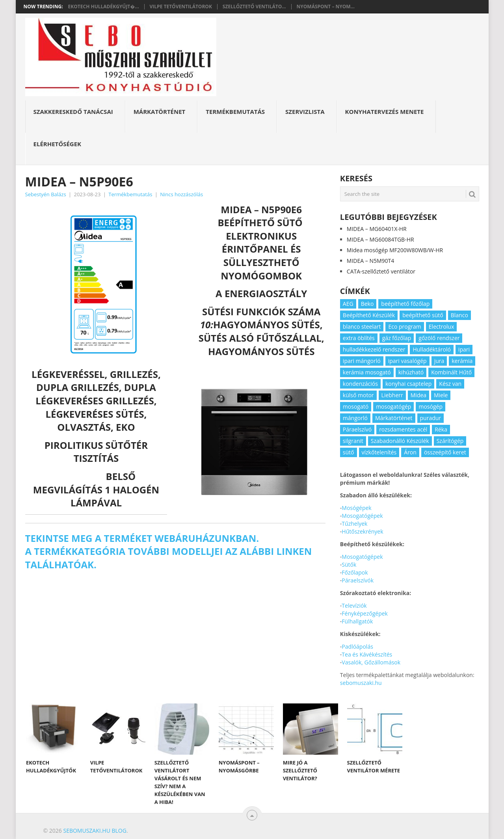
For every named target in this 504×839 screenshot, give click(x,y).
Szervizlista (305, 112)
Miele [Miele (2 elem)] (441, 395)
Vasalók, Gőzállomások (371, 662)
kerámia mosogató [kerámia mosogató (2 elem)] (367, 372)
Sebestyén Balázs (46, 194)
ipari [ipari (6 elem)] (464, 349)
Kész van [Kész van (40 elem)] (450, 384)
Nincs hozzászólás (181, 194)
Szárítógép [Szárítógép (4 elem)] (450, 441)
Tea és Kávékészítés (367, 654)
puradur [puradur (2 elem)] (431, 418)
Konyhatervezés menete (385, 112)
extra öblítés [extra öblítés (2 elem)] (359, 338)
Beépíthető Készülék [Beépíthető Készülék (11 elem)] (369, 315)
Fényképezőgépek (365, 613)
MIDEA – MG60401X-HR (377, 229)
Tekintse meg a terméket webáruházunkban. (142, 538)
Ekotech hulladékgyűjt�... (104, 7)
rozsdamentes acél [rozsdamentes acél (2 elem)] (403, 429)
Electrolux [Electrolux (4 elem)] (441, 326)
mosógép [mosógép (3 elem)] (431, 406)
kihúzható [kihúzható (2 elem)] (411, 372)
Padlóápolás (357, 646)
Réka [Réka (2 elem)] (441, 429)
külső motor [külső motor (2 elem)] (358, 395)
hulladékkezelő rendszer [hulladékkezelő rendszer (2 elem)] (374, 349)
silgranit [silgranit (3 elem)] (353, 441)
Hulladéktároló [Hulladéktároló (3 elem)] (431, 349)
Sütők (349, 565)
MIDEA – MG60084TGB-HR (380, 239)
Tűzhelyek (354, 524)
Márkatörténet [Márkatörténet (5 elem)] (394, 418)
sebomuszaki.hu (361, 683)
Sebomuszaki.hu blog (95, 831)
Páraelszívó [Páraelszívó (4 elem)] (357, 429)
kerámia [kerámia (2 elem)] (462, 361)
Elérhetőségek (58, 144)
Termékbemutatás (235, 112)
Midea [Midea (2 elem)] (418, 395)
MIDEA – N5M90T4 (370, 261)
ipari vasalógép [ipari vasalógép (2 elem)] (407, 361)
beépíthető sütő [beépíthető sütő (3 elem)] (423, 315)
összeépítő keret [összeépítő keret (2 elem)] (445, 452)
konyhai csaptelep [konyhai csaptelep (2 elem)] (408, 384)
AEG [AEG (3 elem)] (348, 304)
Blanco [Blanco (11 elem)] (459, 315)
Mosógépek (356, 508)
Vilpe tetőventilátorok (181, 7)
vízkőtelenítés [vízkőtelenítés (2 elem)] (379, 452)
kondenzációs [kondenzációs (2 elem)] (360, 384)
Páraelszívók (358, 580)
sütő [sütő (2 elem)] (349, 452)
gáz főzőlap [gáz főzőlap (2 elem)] (397, 338)
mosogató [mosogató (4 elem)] (356, 406)
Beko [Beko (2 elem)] (367, 304)
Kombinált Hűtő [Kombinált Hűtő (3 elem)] (451, 372)
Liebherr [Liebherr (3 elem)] (392, 395)
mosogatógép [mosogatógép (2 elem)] (393, 406)
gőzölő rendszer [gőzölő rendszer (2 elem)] (439, 338)
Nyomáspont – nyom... (326, 7)
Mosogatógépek (362, 516)
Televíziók (354, 606)
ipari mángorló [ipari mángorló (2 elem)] (362, 361)
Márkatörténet (160, 112)
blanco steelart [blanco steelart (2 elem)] (362, 326)
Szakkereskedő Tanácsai (73, 112)
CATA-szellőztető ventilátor (381, 271)
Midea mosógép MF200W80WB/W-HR (395, 250)
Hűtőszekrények (362, 531)
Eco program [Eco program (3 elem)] (405, 326)
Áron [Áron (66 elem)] (410, 452)
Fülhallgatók (357, 621)
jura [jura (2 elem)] (439, 361)
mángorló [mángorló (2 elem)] (355, 418)
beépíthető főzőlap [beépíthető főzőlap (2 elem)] (405, 304)
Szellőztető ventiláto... (254, 7)
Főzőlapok (355, 572)
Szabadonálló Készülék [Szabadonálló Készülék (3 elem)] (400, 441)
